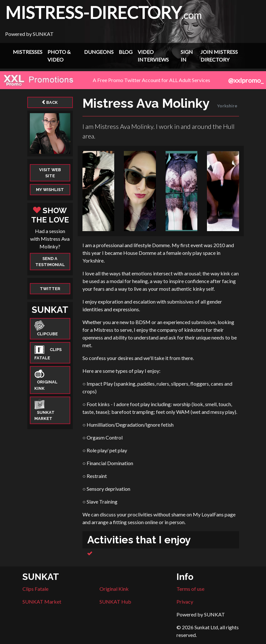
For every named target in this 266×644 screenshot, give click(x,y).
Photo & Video (59, 56)
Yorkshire (227, 106)
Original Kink (114, 589)
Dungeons (99, 52)
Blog (126, 52)
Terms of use (190, 589)
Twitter (50, 289)
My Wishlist (50, 190)
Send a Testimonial (50, 262)
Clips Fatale (35, 589)
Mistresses (28, 52)
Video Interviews (153, 56)
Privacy (185, 602)
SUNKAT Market (42, 602)
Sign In (187, 56)
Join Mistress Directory (219, 56)
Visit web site (50, 173)
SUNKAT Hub (115, 602)
